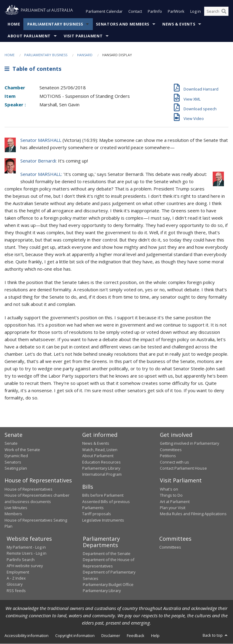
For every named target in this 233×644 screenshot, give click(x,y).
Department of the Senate (107, 554)
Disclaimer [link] (111, 635)
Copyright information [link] (75, 635)
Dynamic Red (16, 456)
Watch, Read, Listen (100, 450)
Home (14, 24)
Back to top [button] (216, 635)
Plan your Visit (173, 508)
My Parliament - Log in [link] (26, 547)
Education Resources (101, 462)
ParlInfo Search (21, 560)
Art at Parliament (175, 502)
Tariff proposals (97, 514)
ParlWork (176, 12)
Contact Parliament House (183, 468)
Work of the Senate (22, 450)
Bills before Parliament (103, 495)
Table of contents (33, 69)
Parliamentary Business (55, 24)
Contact (135, 12)
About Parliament (29, 36)
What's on (169, 489)
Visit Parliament (83, 36)
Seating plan (16, 468)
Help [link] (155, 635)
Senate (11, 444)
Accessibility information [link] (27, 635)
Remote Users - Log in (27, 553)
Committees (170, 547)
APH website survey (25, 566)
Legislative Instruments (103, 520)
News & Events (179, 24)
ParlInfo (155, 12)
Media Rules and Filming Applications (193, 514)
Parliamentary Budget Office (108, 584)
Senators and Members (123, 24)
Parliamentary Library (101, 468)
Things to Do (171, 495)
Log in (196, 12)
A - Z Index (16, 578)
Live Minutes (16, 508)
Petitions (168, 456)
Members (13, 514)
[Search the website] (216, 12)
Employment (18, 572)
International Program (102, 474)
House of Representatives (29, 489)
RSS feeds (16, 591)
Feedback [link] (136, 635)
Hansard (85, 55)
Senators (13, 462)
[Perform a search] (224, 12)
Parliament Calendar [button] (104, 12)
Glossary (15, 584)
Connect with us (174, 462)
